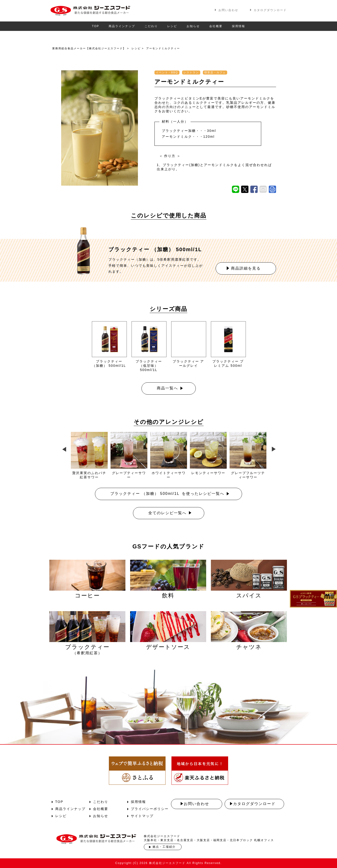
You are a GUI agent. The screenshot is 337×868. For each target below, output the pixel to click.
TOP (95, 26)
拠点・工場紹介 (164, 847)
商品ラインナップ (122, 26)
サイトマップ (142, 816)
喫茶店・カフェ (215, 72)
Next (273, 448)
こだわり (151, 26)
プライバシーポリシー (150, 809)
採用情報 (239, 26)
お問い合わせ (228, 10)
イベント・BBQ (167, 72)
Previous (64, 448)
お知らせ (193, 26)
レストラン (191, 72)
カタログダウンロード (270, 10)
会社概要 (216, 26)
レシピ (172, 26)
